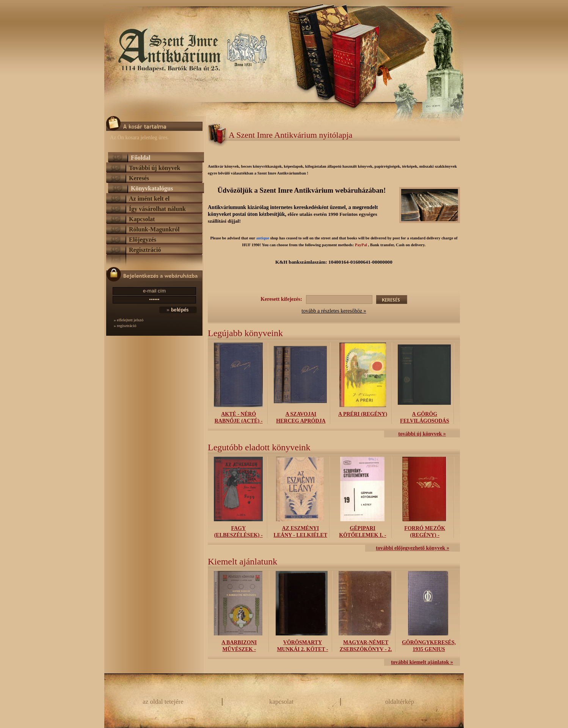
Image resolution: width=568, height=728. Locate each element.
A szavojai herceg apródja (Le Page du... (301, 421)
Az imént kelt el (149, 199)
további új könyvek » (422, 434)
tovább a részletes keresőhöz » (334, 311)
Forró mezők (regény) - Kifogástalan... (425, 535)
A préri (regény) (363, 414)
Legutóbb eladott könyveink (259, 447)
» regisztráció (125, 325)
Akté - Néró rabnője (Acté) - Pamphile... (239, 421)
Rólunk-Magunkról (154, 229)
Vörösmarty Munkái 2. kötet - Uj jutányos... (302, 649)
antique (262, 238)
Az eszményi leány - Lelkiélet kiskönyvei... (300, 535)
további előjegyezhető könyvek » (412, 548)
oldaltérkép (400, 702)
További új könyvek (155, 168)
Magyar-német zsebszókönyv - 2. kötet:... (366, 649)
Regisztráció (145, 250)
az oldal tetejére (163, 702)
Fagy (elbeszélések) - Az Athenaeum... (238, 535)
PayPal (361, 245)
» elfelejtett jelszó (129, 320)
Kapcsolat (142, 219)
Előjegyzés (143, 240)
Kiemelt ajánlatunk (242, 561)
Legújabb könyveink (245, 333)
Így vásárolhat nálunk (157, 209)
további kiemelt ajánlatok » (422, 662)
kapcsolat (281, 702)
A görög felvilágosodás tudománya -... (424, 421)
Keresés (139, 178)
